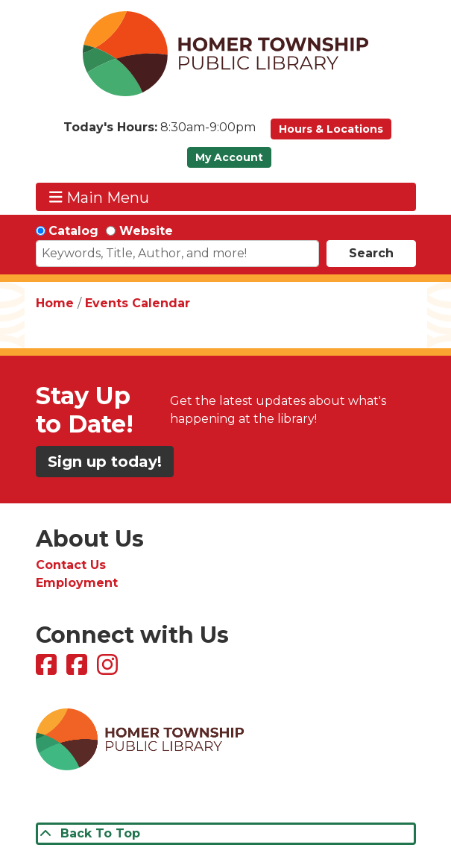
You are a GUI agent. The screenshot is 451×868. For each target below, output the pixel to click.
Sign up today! (105, 462)
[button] (160, 133)
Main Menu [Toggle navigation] (99, 197)
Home (55, 303)
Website (146, 231)
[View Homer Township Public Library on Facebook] (48, 669)
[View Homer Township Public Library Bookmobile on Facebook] (79, 669)
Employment (77, 583)
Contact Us (71, 565)
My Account (229, 157)
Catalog (73, 231)
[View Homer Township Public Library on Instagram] (109, 669)
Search (371, 253)
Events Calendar (138, 303)
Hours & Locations (331, 129)
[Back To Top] (226, 834)
